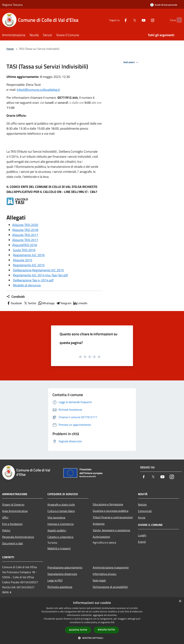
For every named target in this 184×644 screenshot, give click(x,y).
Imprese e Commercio (61, 524)
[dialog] (92, 621)
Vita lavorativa (56, 517)
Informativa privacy (105, 574)
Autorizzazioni (101, 537)
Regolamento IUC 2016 (29, 255)
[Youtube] (137, 20)
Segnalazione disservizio (62, 574)
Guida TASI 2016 (24, 250)
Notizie (142, 504)
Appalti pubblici (57, 530)
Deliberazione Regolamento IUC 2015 (38, 270)
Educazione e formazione (108, 504)
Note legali (99, 580)
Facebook (14, 303)
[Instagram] (146, 20)
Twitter (30, 303)
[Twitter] (128, 20)
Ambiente (99, 524)
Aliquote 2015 (23, 260)
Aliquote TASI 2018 (25, 230)
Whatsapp (46, 303)
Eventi (142, 542)
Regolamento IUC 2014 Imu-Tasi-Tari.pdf (40, 275)
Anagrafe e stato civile (61, 504)
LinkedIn (80, 303)
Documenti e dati (13, 543)
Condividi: (16, 297)
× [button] (180, 601)
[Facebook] (119, 20)
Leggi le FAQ (55, 580)
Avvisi (142, 517)
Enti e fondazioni (12, 524)
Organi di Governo (13, 504)
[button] (92, 638)
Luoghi (142, 535)
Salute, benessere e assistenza (111, 530)
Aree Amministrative (15, 511)
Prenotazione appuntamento (65, 567)
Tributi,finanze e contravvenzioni (113, 517)
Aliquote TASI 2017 (25, 235)
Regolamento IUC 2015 (29, 265)
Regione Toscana (12, 5)
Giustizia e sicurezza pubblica (111, 511)
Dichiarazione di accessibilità (110, 587)
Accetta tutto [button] (78, 630)
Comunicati (145, 511)
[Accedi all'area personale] (164, 5)
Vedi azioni (131, 62)
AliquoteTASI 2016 (25, 245)
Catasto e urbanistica (60, 537)
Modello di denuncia (27, 285)
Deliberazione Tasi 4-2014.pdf (33, 280)
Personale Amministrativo (18, 537)
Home (10, 49)
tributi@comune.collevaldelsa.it (38, 90)
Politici (6, 530)
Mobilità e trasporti (59, 548)
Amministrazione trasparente (111, 567)
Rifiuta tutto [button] (106, 630)
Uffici (5, 517)
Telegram (64, 303)
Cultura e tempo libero (61, 511)
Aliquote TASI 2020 (25, 225)
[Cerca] (178, 20)
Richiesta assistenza (60, 587)
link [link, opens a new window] (113, 622)
